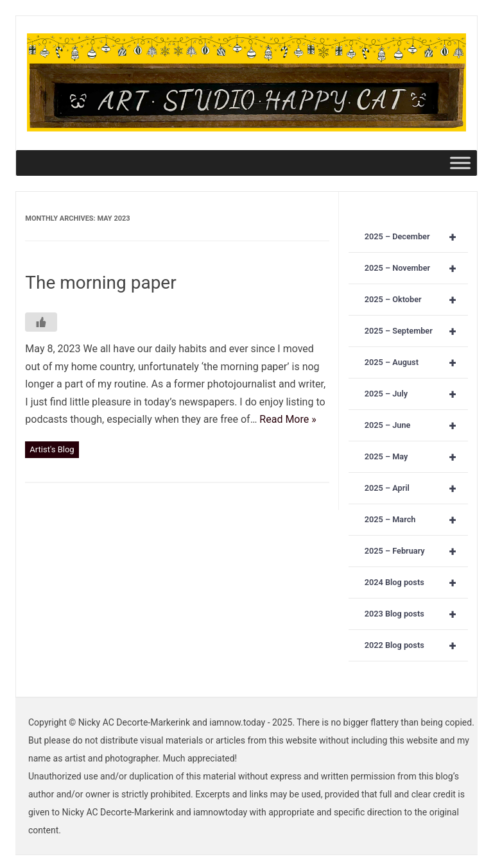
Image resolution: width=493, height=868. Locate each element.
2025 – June (416, 425)
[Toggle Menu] (460, 163)
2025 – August (416, 362)
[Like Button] (41, 322)
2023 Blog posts (416, 614)
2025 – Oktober (416, 300)
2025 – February (416, 551)
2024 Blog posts (416, 583)
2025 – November (416, 268)
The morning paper (100, 283)
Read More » (288, 419)
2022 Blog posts (416, 645)
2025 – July (416, 394)
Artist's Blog (52, 449)
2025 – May (416, 457)
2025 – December (416, 237)
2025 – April (416, 488)
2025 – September (416, 331)
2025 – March (416, 520)
